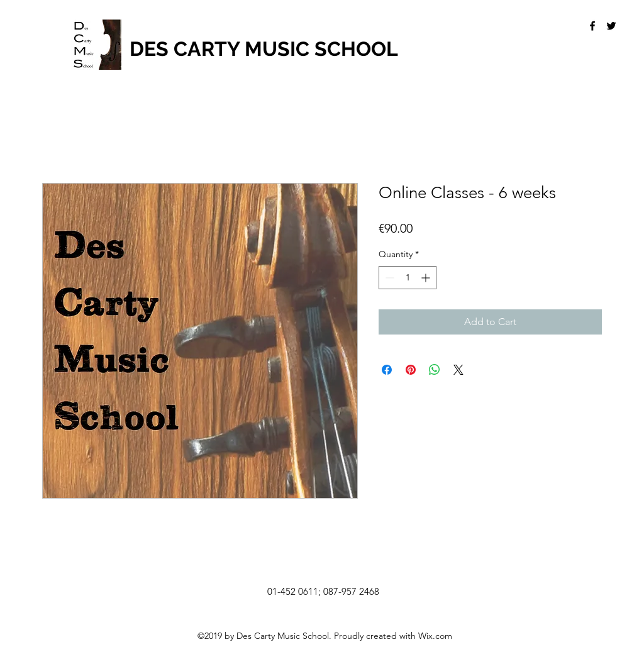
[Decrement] (388, 278)
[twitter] (611, 26)
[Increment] (427, 278)
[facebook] (592, 26)
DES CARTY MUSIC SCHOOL (264, 49)
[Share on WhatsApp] (435, 370)
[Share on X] (458, 370)
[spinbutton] (408, 278)
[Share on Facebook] (387, 370)
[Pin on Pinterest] (411, 370)
